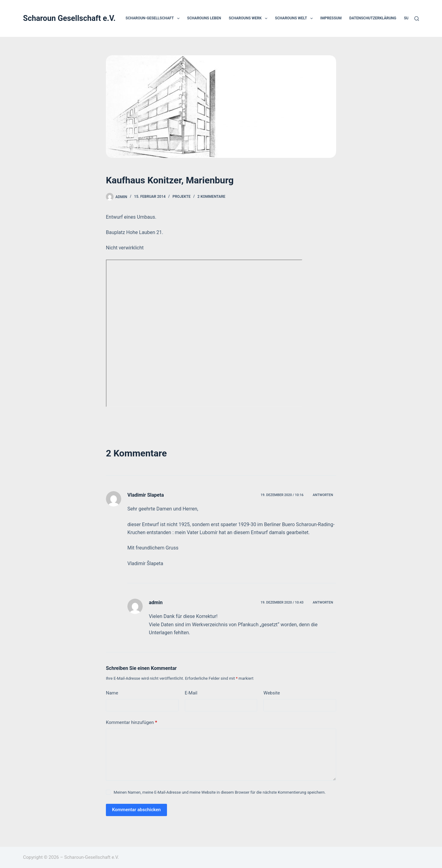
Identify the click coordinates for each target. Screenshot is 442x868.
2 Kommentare (211, 197)
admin (156, 602)
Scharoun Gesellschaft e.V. (69, 18)
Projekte (182, 197)
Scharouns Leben (204, 18)
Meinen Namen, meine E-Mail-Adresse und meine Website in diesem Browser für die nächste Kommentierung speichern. (220, 792)
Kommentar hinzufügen (132, 723)
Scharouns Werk (249, 18)
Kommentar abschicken (136, 810)
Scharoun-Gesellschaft (154, 18)
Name (112, 693)
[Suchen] (417, 19)
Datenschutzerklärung (373, 18)
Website (272, 693)
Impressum (331, 18)
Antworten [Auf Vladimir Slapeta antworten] (323, 495)
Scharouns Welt (295, 18)
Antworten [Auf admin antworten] (323, 602)
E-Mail (191, 693)
